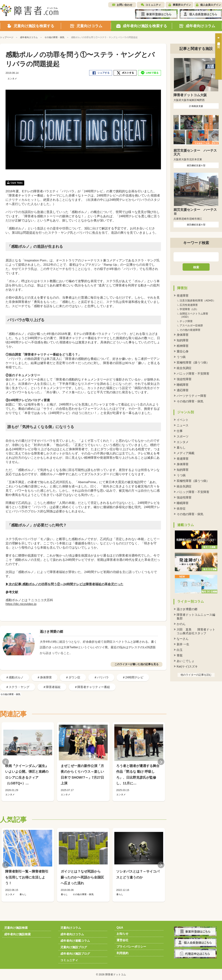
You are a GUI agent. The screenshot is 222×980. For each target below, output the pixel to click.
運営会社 (122, 940)
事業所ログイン (182, 5)
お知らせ (122, 934)
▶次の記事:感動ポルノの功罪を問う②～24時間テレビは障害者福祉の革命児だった (64, 584)
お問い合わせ (125, 5)
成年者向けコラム (72, 934)
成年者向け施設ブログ (75, 954)
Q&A (120, 928)
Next (161, 762)
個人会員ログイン (211, 5)
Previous (6, 762)
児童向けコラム (71, 928)
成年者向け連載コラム (75, 941)
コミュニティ (153, 5)
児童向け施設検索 (16, 928)
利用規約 (122, 953)
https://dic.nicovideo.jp (21, 604)
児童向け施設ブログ (74, 947)
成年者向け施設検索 (17, 934)
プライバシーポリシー (131, 947)
